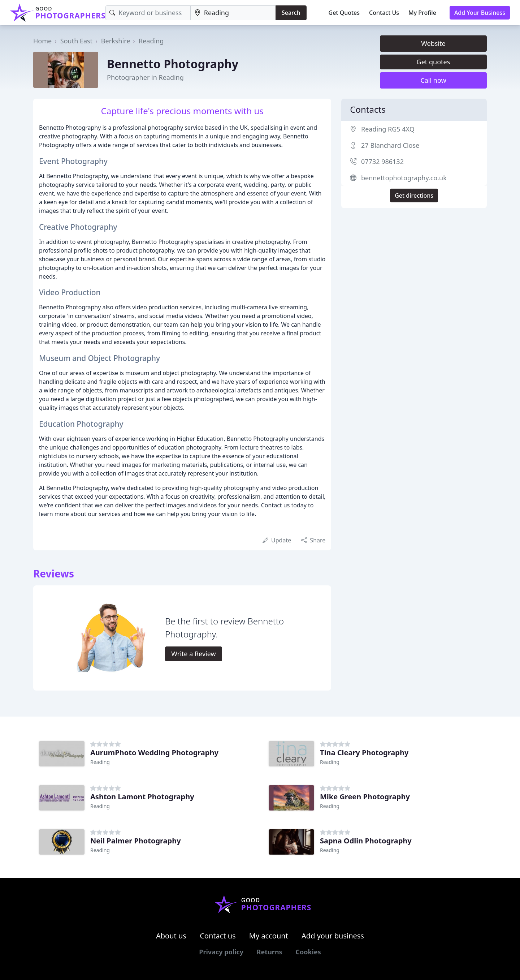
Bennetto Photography (173, 64)
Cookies (308, 952)
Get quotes (434, 62)
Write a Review (193, 654)
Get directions (414, 195)
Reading (151, 41)
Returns (270, 952)
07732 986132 (382, 162)
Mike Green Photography (365, 797)
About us (171, 936)
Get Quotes (344, 13)
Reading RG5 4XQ (388, 129)
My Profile (422, 13)
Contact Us (384, 13)
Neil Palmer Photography (136, 841)
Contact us (218, 936)
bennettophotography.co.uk (404, 178)
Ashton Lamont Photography (142, 797)
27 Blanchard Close (390, 145)
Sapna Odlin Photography (366, 841)
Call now (433, 80)
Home (42, 41)
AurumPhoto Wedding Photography (154, 753)
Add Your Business (480, 13)
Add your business (333, 936)
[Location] (233, 13)
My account (269, 936)
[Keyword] (148, 13)
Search (291, 13)
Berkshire (116, 41)
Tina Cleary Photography (364, 753)
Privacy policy (221, 952)
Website (433, 43)
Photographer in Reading (145, 77)
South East (76, 41)
